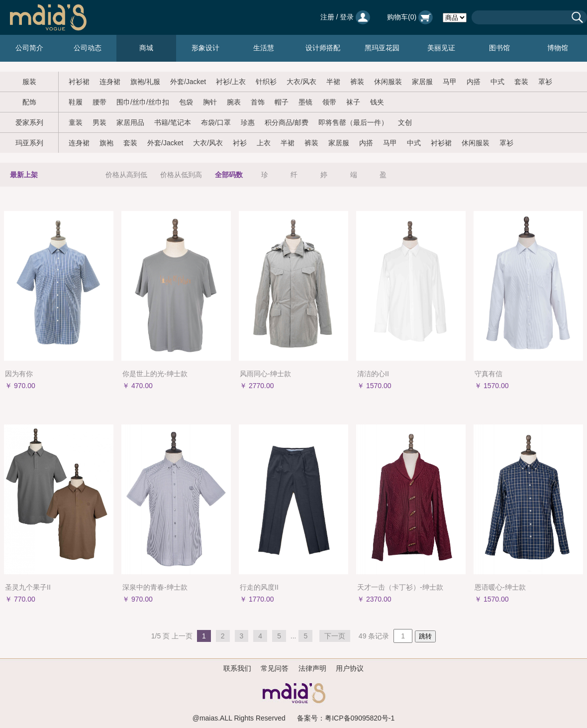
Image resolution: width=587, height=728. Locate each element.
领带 (329, 102)
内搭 (474, 82)
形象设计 (205, 48)
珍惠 (248, 122)
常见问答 (275, 668)
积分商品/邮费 (287, 122)
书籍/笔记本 (173, 122)
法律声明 (312, 668)
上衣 (264, 143)
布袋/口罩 (216, 122)
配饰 (29, 102)
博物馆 (558, 48)
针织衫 (266, 82)
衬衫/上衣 (231, 82)
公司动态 (88, 48)
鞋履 (76, 102)
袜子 (353, 102)
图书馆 (499, 48)
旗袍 (106, 143)
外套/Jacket (188, 82)
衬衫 (240, 143)
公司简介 (29, 48)
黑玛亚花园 (382, 48)
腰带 (99, 102)
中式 (497, 82)
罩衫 (545, 82)
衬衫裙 (79, 82)
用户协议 (350, 668)
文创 (405, 122)
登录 (347, 17)
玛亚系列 (29, 143)
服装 (29, 82)
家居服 (422, 82)
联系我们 (237, 668)
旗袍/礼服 (145, 82)
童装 (76, 122)
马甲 (450, 82)
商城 (146, 48)
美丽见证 (441, 48)
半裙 (333, 82)
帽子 (282, 102)
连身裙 (110, 82)
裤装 (357, 82)
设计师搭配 (323, 48)
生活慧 (264, 48)
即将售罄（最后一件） (353, 122)
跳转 (425, 636)
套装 (521, 82)
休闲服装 (388, 82)
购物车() (410, 17)
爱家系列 (29, 122)
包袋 (186, 102)
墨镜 (305, 102)
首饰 (258, 102)
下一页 (335, 636)
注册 (327, 17)
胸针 (210, 102)
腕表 (234, 102)
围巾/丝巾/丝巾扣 (143, 102)
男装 (99, 122)
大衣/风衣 (301, 82)
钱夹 (377, 102)
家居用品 (130, 122)
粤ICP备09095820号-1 (360, 718)
